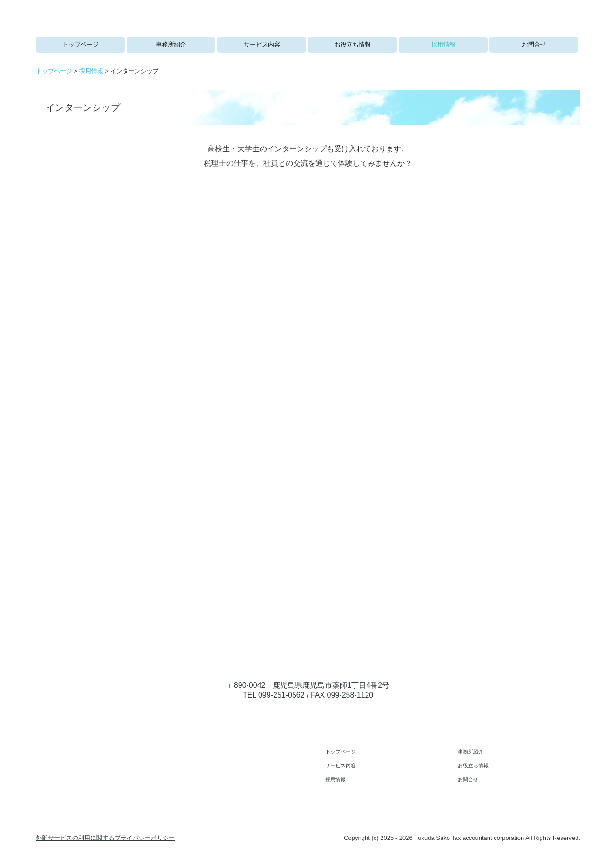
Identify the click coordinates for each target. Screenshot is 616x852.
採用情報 (443, 44)
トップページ (80, 44)
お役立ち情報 (353, 44)
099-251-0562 (281, 695)
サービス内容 (262, 44)
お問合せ (534, 44)
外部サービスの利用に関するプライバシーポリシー (105, 838)
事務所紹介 (171, 44)
